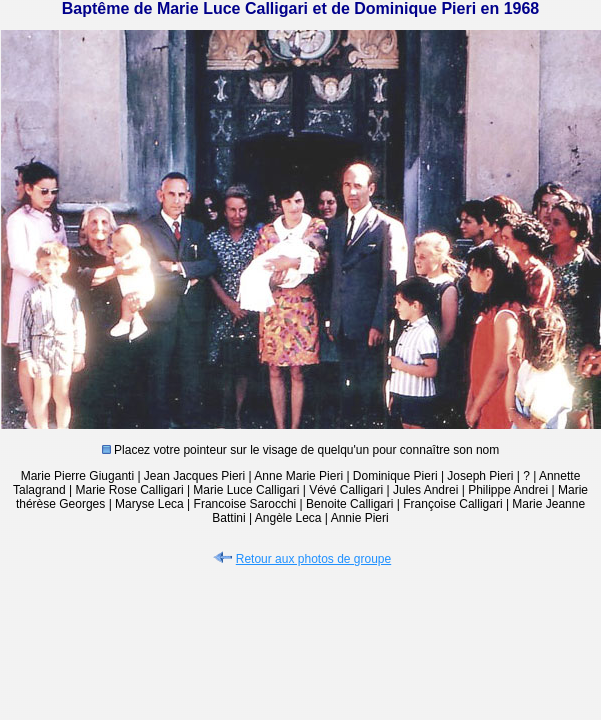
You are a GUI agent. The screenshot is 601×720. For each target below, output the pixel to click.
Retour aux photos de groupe (300, 559)
